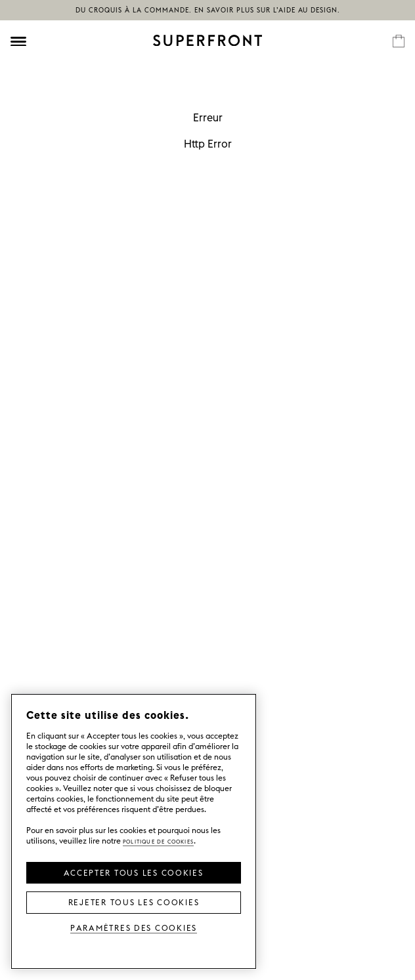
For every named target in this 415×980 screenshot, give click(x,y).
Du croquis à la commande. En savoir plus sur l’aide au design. (208, 10)
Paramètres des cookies (134, 927)
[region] (134, 831)
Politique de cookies (158, 841)
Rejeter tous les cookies (134, 901)
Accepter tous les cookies (133, 872)
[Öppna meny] (18, 41)
